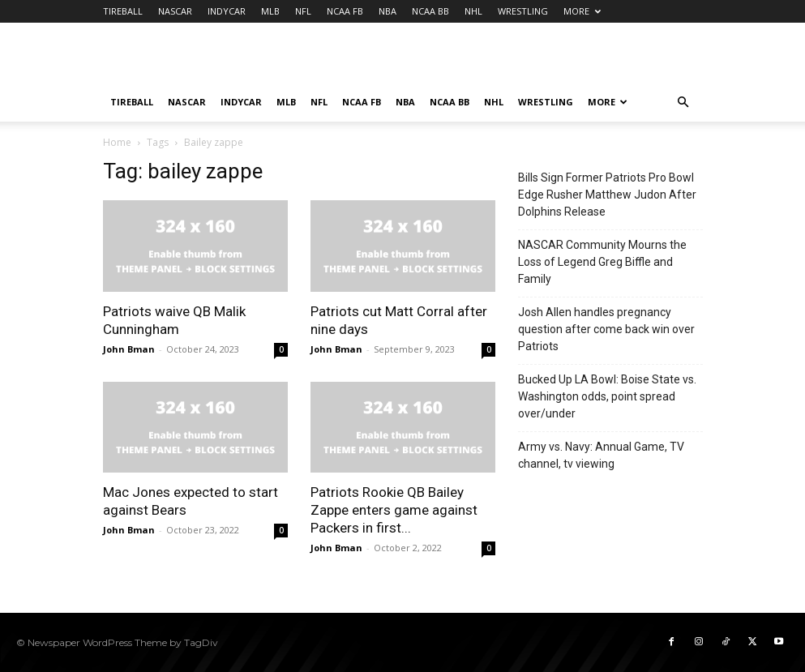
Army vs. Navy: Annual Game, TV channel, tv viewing (601, 455)
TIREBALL (123, 11)
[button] (683, 103)
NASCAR (175, 11)
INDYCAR (227, 11)
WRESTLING (523, 11)
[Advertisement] (512, 58)
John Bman (129, 349)
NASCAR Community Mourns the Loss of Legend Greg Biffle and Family (602, 262)
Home (117, 142)
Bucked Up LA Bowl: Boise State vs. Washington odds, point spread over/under (607, 396)
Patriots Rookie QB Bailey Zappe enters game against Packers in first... (394, 510)
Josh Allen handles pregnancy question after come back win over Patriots (606, 329)
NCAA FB (345, 11)
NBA (388, 11)
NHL (473, 11)
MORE (582, 11)
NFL (303, 11)
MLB (270, 11)
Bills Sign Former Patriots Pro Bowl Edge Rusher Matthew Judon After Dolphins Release (607, 195)
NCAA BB (430, 11)
